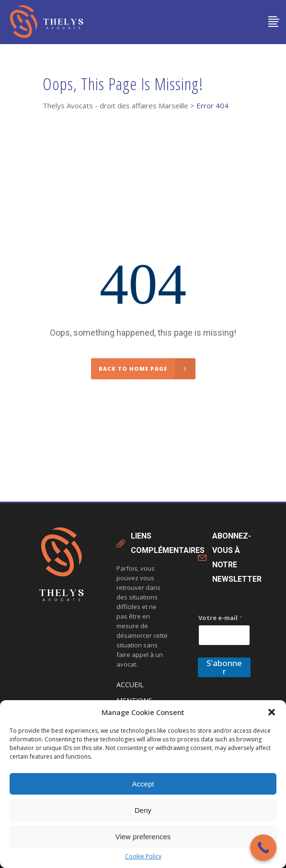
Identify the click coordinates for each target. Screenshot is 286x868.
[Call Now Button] (263, 848)
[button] (272, 712)
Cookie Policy (143, 856)
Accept (143, 784)
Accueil (130, 685)
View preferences (143, 837)
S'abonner (224, 667)
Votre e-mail (220, 618)
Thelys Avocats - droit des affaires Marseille (115, 106)
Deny (143, 810)
